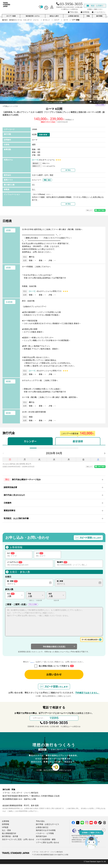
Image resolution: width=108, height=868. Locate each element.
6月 (47, 450)
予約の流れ (40, 827)
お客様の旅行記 (74, 15)
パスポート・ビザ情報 (44, 838)
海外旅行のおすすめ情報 (45, 835)
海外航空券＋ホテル (33, 15)
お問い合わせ (54, 678)
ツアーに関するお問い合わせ (47, 846)
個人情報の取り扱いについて (32, 665)
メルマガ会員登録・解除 (45, 844)
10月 (76, 450)
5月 (39, 450)
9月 (69, 450)
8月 (61, 450)
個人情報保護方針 (9, 838)
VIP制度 (5, 832)
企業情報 (5, 827)
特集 (88, 15)
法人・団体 (6, 835)
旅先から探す (54, 15)
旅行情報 (99, 15)
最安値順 (78, 441)
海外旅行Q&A (41, 841)
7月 (54, 450)
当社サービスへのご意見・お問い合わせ (17, 844)
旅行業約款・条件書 (9, 841)
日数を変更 (43, 135)
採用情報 (5, 829)
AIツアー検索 (11, 15)
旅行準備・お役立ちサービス (47, 829)
